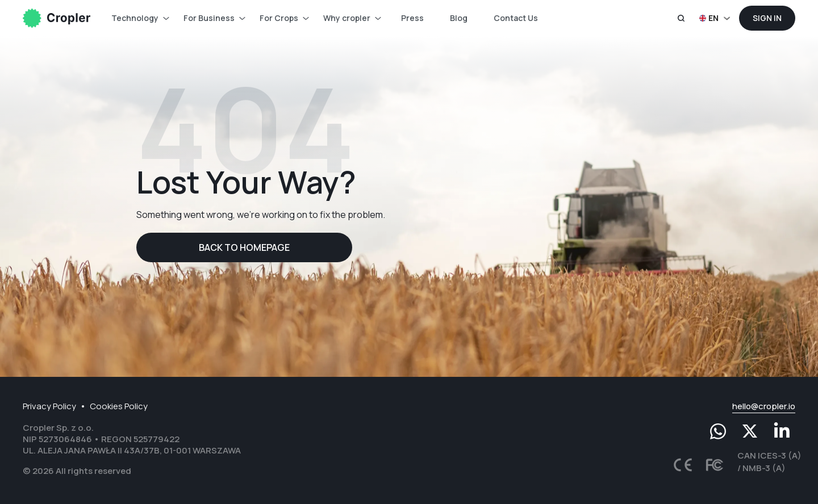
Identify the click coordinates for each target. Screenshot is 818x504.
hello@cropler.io (764, 406)
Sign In (767, 18)
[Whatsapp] (718, 431)
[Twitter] (750, 431)
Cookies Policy (119, 406)
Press (412, 18)
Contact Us (516, 18)
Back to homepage (244, 247)
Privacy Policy (49, 406)
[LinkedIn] (782, 431)
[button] (716, 18)
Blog (459, 18)
